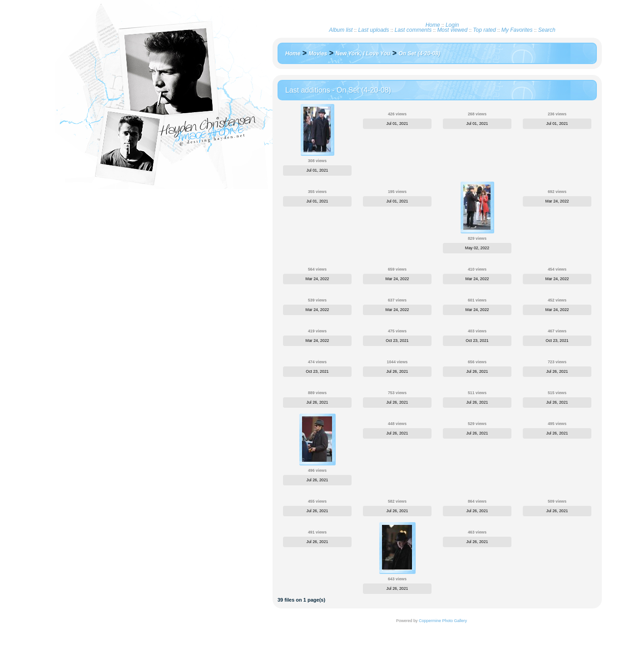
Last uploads (373, 30)
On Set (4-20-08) (419, 54)
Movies (318, 54)
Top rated (484, 30)
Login (452, 25)
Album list (341, 30)
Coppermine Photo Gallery (443, 621)
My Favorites (517, 30)
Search (547, 30)
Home (433, 25)
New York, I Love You (363, 54)
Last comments (413, 30)
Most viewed (452, 30)
